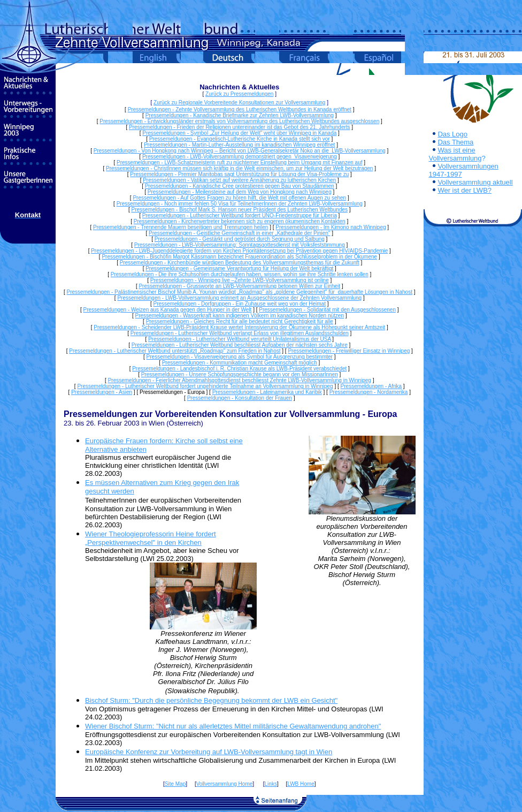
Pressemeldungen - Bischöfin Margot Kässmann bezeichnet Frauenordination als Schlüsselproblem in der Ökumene (239, 257)
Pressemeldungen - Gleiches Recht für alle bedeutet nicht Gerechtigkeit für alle (240, 321)
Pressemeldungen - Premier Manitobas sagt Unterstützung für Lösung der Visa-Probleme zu (239, 174)
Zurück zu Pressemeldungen (239, 94)
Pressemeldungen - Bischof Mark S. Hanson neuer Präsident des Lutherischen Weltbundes (240, 210)
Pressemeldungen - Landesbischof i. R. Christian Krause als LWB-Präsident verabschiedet (239, 369)
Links (271, 784)
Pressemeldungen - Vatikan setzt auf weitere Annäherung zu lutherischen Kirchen (239, 180)
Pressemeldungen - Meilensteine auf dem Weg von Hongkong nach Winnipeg (240, 192)
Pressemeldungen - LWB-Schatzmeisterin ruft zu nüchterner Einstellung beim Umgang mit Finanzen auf (239, 162)
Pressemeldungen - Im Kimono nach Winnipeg (331, 227)
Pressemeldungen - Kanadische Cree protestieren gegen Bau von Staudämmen (240, 186)
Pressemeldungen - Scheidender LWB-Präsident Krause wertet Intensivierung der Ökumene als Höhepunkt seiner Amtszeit (239, 327)
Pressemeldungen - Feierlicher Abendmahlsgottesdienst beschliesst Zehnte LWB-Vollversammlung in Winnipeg (240, 380)
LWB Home (301, 784)
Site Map (175, 784)
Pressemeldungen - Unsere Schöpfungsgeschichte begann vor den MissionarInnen (240, 374)
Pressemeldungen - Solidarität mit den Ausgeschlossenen (327, 310)
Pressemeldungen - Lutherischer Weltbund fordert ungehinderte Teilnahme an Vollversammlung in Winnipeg (205, 386)
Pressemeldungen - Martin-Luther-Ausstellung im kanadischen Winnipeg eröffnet (239, 145)
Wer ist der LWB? (465, 190)
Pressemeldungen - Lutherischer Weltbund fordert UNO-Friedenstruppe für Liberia (240, 215)
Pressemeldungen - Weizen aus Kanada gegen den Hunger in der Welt (168, 310)
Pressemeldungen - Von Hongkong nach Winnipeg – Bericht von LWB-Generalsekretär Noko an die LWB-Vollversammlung (240, 151)
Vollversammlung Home (225, 784)
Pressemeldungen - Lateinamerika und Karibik (267, 392)
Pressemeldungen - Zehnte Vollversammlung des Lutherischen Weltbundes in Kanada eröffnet (240, 109)
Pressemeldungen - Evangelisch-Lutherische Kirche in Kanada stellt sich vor (240, 139)
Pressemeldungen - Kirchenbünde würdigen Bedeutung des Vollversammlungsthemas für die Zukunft (240, 263)
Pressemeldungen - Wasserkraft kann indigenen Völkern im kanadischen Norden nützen (240, 316)
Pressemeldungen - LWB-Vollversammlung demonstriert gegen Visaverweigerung (240, 157)
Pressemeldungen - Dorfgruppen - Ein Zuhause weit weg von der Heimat (240, 304)
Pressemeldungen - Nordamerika (369, 392)
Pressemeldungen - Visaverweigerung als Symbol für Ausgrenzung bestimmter (240, 357)
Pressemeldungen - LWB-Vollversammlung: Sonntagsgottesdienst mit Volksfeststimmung (240, 245)
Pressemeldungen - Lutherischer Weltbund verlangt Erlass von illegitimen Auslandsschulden (240, 333)
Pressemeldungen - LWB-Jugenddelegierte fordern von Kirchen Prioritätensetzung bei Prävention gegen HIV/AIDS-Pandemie (239, 251)
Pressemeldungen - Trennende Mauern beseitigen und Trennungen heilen (181, 227)
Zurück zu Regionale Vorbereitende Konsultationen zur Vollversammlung (239, 103)
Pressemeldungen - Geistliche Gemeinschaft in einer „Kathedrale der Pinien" (239, 233)
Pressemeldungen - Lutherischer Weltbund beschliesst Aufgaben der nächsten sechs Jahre (240, 345)
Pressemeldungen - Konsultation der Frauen (240, 398)
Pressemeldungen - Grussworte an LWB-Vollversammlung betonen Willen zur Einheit (239, 286)
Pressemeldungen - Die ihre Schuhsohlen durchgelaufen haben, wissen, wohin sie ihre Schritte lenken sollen (240, 274)
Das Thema (455, 142)
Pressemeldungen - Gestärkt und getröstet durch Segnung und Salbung (240, 239)
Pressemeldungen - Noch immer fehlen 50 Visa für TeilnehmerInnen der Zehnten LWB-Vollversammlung (240, 204)
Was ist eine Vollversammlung (455, 154)
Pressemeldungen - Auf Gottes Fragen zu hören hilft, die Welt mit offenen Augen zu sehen (239, 198)
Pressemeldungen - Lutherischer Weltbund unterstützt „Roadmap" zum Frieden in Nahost (175, 351)
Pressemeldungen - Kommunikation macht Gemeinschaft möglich (240, 363)
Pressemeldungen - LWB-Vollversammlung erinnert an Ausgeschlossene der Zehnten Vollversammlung (239, 298)
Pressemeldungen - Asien (102, 392)
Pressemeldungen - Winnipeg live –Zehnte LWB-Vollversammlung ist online (240, 280)
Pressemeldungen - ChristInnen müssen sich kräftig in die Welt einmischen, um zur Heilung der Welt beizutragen (239, 168)
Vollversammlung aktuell (475, 182)
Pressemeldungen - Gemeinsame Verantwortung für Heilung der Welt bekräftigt (239, 268)
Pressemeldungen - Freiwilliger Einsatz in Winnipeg (349, 351)
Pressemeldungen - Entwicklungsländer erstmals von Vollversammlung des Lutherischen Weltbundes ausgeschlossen (239, 121)
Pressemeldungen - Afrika (371, 386)
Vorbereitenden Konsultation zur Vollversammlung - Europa (276, 414)
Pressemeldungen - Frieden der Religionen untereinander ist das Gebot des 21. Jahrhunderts (240, 127)
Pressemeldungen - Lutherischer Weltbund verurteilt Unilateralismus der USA (240, 339)
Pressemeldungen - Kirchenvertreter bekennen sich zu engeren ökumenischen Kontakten (240, 221)
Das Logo (452, 134)
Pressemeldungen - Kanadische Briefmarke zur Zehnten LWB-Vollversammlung (240, 115)
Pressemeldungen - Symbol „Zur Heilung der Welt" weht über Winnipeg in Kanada (239, 133)
